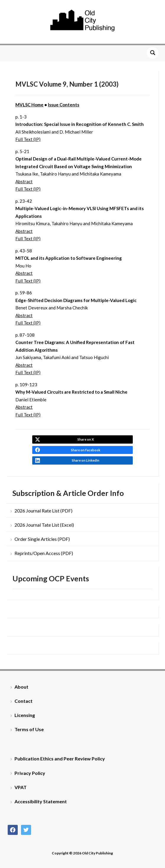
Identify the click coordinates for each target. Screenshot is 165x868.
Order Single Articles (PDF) (42, 539)
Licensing (25, 715)
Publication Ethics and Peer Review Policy (60, 759)
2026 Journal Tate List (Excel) (44, 525)
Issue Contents (64, 105)
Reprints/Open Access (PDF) (44, 553)
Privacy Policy (30, 773)
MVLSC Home (29, 105)
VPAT (21, 787)
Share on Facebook (86, 450)
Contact (24, 701)
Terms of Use (29, 729)
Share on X (86, 439)
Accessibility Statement (41, 801)
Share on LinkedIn (86, 460)
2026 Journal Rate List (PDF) (43, 511)
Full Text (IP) (28, 139)
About (21, 687)
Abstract (24, 181)
